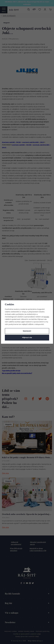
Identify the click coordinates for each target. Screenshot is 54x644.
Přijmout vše (27, 338)
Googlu (46, 317)
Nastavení (27, 331)
